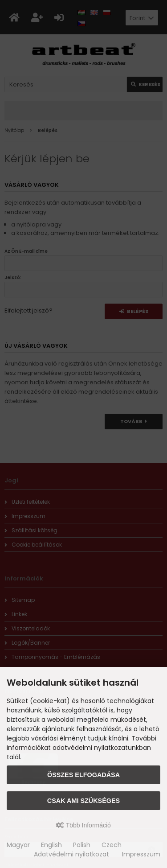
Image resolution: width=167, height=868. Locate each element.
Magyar (18, 845)
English (51, 845)
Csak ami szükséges (83, 801)
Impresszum (141, 854)
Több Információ (83, 825)
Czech (112, 845)
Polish (82, 845)
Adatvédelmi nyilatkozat (71, 854)
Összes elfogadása (83, 775)
